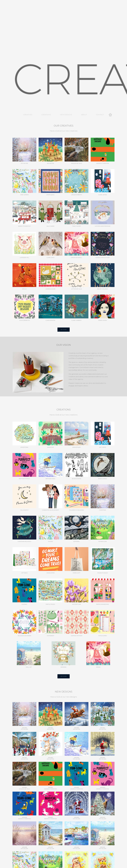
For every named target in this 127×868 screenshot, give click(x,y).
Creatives (28, 115)
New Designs (66, 115)
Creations (46, 115)
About (84, 115)
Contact (100, 115)
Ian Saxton (50, 729)
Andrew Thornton (50, 789)
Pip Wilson (24, 729)
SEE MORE (64, 330)
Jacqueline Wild (24, 789)
